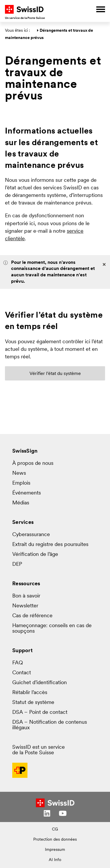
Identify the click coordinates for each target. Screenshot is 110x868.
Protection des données (55, 840)
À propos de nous (33, 464)
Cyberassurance (31, 535)
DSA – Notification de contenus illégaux (50, 725)
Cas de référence (32, 616)
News (19, 473)
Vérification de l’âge (35, 555)
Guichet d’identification (40, 683)
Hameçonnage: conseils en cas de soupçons (52, 629)
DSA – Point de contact (40, 713)
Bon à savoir (26, 596)
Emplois (21, 483)
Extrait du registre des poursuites (50, 545)
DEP (17, 564)
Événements (27, 493)
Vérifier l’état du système (55, 374)
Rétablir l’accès (30, 693)
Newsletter (25, 606)
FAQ (18, 663)
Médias (21, 503)
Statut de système (33, 703)
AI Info (55, 860)
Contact (22, 673)
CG (55, 829)
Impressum (55, 850)
